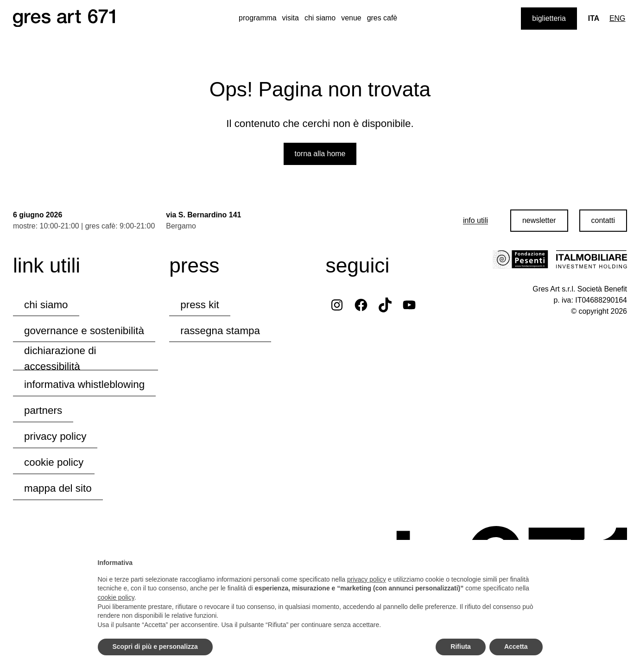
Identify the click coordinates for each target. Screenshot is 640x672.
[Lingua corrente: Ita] (594, 19)
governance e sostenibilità (84, 331)
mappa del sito (58, 488)
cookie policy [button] (116, 597)
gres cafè (382, 18)
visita (291, 18)
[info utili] (475, 221)
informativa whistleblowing (84, 384)
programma (258, 18)
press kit (200, 305)
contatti (603, 220)
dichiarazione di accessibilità (60, 359)
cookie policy (54, 462)
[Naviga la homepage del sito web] (64, 19)
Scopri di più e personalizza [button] (155, 647)
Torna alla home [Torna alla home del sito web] (320, 154)
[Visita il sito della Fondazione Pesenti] (520, 260)
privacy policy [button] (367, 579)
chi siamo (320, 18)
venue (351, 18)
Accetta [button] (516, 647)
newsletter (539, 220)
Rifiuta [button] (461, 647)
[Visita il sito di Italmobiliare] (591, 260)
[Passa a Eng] (618, 19)
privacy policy (55, 436)
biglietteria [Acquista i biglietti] (549, 18)
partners (43, 410)
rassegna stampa (220, 331)
